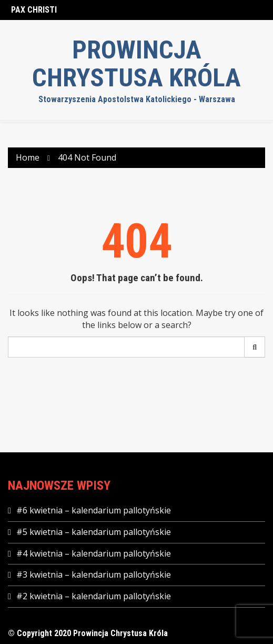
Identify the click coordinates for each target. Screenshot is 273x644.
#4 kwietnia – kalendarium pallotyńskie (94, 553)
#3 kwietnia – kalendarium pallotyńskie (94, 574)
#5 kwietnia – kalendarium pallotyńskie (94, 532)
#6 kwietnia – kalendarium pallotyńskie (94, 510)
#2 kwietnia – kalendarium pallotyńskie (94, 596)
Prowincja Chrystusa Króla (136, 64)
